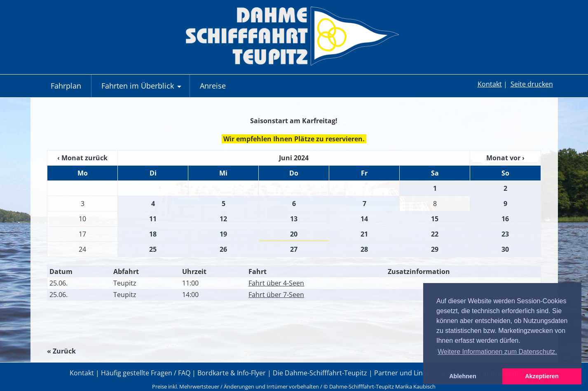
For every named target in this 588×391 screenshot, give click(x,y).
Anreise (213, 86)
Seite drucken (532, 84)
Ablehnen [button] (463, 376)
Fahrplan (66, 86)
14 (364, 219)
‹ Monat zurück (82, 158)
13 (294, 219)
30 (505, 249)
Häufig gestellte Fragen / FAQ (146, 373)
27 (294, 249)
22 (435, 234)
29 (435, 249)
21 (364, 234)
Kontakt (490, 84)
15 (435, 219)
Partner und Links (402, 373)
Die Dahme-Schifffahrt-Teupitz (320, 373)
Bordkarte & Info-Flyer (232, 373)
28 (364, 249)
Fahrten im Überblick (142, 89)
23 (505, 234)
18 (153, 234)
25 (153, 249)
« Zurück (61, 351)
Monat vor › (505, 158)
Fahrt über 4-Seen (276, 283)
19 (223, 234)
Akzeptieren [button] (542, 376)
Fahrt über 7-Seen (276, 295)
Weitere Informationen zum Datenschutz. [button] (497, 352)
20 (294, 234)
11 (153, 219)
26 (223, 249)
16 (505, 219)
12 (223, 219)
